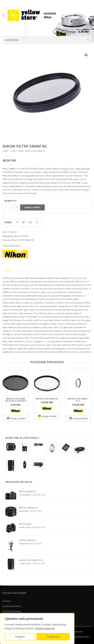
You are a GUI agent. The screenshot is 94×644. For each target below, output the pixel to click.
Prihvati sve (53, 637)
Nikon (18, 246)
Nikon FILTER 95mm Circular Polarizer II (15, 400)
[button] (86, 55)
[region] (37, 629)
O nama (7, 601)
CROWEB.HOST (81, 637)
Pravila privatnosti (45, 628)
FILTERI (13, 151)
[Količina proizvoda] (11, 207)
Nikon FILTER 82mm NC (47, 399)
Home (5, 151)
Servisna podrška (12, 606)
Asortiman (47, 40)
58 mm (21, 151)
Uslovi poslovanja (12, 611)
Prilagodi (20, 637)
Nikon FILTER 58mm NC (23, 240)
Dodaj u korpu (32, 207)
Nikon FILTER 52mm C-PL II (78, 400)
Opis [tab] (8, 270)
